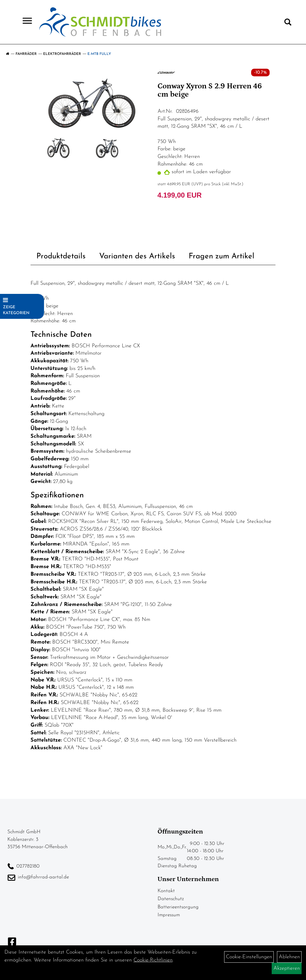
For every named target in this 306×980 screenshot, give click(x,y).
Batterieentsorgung (178, 907)
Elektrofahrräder (62, 54)
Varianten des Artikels (137, 256)
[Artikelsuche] (288, 23)
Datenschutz (171, 899)
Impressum (169, 915)
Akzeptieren (287, 968)
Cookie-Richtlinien (153, 960)
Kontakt (166, 891)
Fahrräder (26, 54)
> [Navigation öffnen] (25, 21)
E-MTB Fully (99, 54)
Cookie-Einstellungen (249, 957)
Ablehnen (289, 957)
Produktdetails (61, 256)
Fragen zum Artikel (222, 256)
